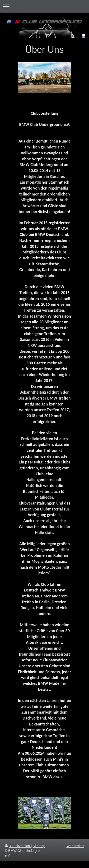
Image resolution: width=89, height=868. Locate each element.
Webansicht (75, 846)
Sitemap (39, 846)
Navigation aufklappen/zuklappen (44, 6)
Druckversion (18, 846)
